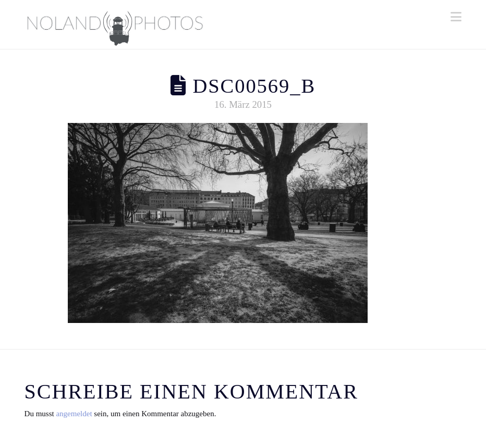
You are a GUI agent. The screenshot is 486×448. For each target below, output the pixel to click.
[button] (456, 17)
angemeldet (74, 414)
